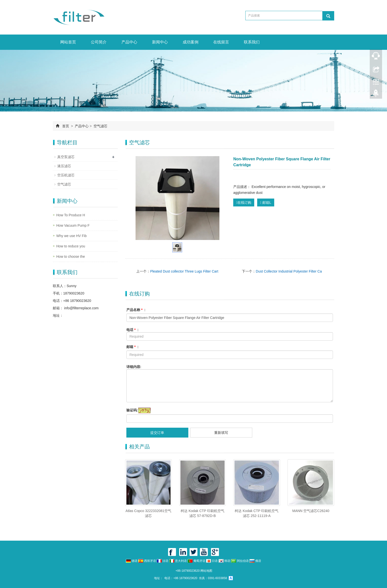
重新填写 (221, 433)
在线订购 (244, 202)
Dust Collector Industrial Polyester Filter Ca (289, 271)
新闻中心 (160, 42)
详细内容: (134, 367)
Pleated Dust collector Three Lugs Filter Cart (184, 271)
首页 (66, 126)
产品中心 (129, 42)
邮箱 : (133, 347)
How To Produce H (71, 215)
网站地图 (206, 571)
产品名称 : (136, 310)
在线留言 (221, 42)
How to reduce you (71, 246)
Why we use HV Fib (71, 236)
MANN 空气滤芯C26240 (311, 511)
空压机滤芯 (66, 175)
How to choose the (71, 257)
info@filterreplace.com (81, 308)
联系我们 (252, 42)
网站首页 (68, 42)
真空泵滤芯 (66, 157)
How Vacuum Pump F (73, 225)
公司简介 (99, 42)
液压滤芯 (64, 166)
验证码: (132, 410)
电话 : (133, 330)
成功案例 (191, 42)
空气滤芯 (100, 126)
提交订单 (157, 433)
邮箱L (266, 202)
